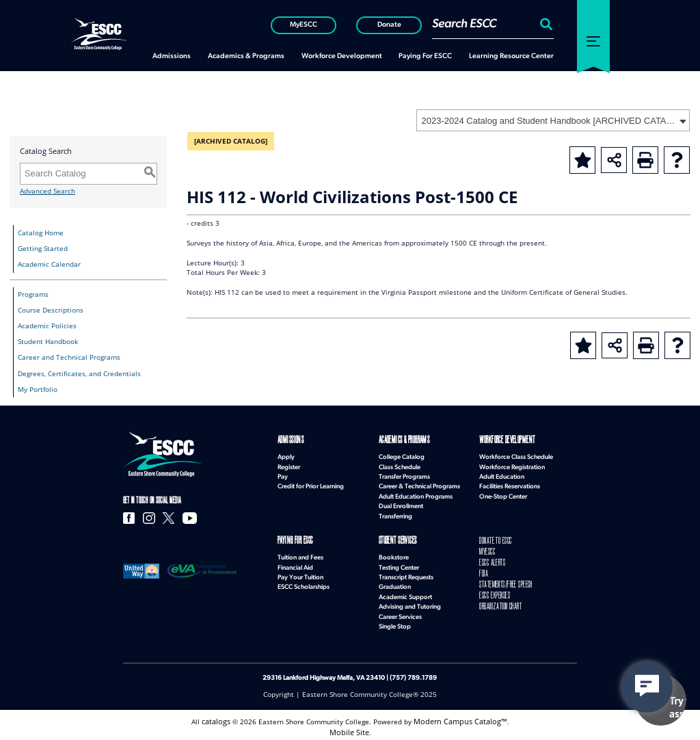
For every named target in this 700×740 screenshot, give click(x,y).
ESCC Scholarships (304, 584)
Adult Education (502, 476)
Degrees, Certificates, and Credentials (79, 374)
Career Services (400, 615)
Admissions (288, 440)
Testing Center (399, 565)
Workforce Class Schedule (516, 456)
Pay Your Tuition (300, 575)
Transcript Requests (406, 575)
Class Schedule (400, 466)
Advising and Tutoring (410, 604)
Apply (286, 456)
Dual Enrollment (401, 505)
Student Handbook (48, 342)
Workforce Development (504, 440)
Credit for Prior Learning (311, 485)
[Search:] (544, 24)
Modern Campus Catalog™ (460, 718)
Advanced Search (48, 191)
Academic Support (405, 595)
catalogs (220, 718)
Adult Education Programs (416, 495)
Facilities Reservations (510, 485)
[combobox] (553, 120)
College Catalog (402, 456)
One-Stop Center (503, 495)
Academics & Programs (401, 440)
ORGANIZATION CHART (499, 599)
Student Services (396, 539)
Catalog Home (41, 233)
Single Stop (395, 624)
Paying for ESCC (294, 539)
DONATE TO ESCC (495, 539)
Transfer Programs (404, 476)
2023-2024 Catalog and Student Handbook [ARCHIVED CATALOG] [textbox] (549, 121)
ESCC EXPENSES (494, 589)
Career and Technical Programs (69, 357)
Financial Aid (295, 565)
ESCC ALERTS (492, 559)
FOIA (483, 569)
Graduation (395, 584)
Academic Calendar (49, 264)
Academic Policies (47, 326)
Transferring (395, 515)
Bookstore (394, 555)
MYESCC (486, 550)
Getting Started (43, 249)
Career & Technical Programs (419, 485)
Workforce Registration (512, 466)
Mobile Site (349, 728)
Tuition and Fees (300, 555)
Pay (283, 476)
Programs (33, 294)
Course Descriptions (51, 310)
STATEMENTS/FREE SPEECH (504, 579)
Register (289, 466)
